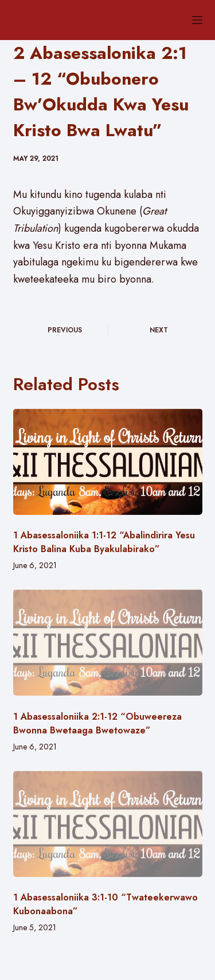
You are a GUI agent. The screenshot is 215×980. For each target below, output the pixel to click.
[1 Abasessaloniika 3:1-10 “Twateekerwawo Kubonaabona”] (108, 824)
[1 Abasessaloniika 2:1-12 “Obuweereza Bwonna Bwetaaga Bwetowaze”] (108, 642)
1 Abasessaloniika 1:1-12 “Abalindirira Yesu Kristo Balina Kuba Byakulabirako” (104, 542)
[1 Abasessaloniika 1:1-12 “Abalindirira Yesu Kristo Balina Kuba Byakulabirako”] (108, 462)
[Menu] (197, 20)
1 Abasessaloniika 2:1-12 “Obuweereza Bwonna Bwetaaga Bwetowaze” (97, 723)
